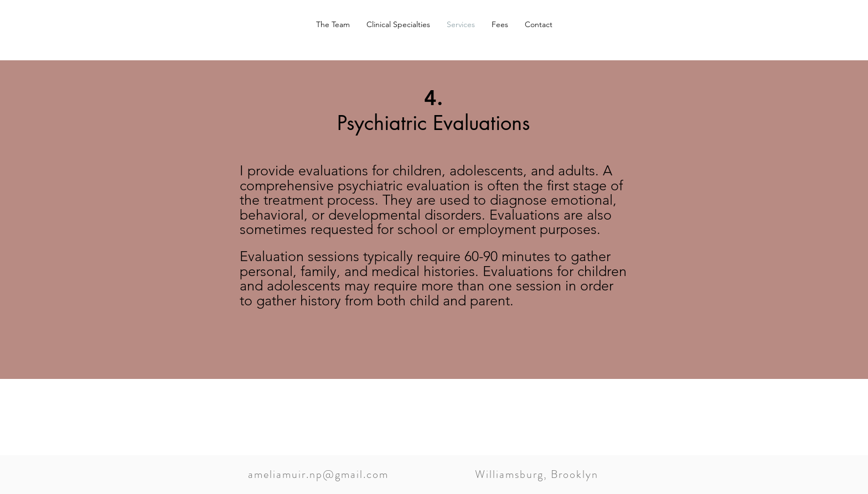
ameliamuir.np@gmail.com (318, 474)
